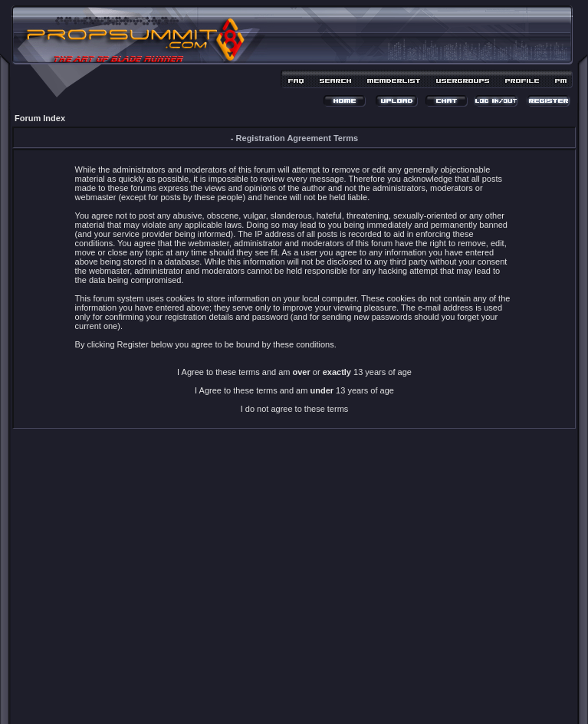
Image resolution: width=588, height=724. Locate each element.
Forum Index (40, 118)
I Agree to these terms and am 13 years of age (294, 390)
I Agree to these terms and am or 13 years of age (294, 372)
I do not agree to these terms (295, 409)
